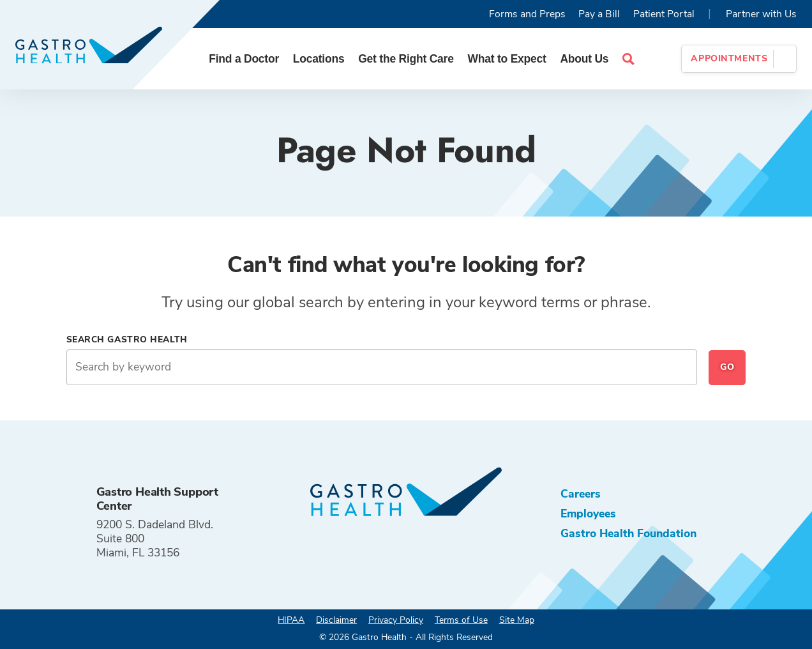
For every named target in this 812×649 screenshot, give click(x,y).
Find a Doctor (244, 59)
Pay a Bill (599, 14)
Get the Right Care (406, 59)
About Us (584, 59)
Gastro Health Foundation (628, 533)
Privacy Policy (396, 620)
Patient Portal (664, 14)
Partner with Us (761, 14)
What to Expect (507, 59)
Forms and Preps (527, 14)
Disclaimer (336, 620)
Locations (319, 59)
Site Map (517, 620)
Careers (581, 494)
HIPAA (291, 620)
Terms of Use (461, 620)
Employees (588, 514)
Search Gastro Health (127, 340)
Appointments (729, 58)
